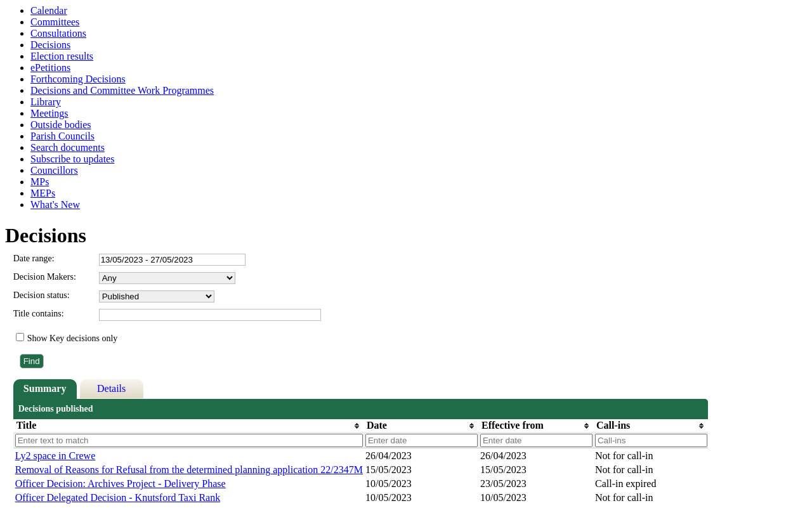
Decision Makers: (45, 277)
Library (46, 102)
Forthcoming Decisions (78, 79)
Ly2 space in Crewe (56, 456)
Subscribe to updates (72, 159)
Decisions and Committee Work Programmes (122, 90)
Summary (45, 388)
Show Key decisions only (73, 338)
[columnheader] (188, 426)
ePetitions (50, 68)
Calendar (49, 10)
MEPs (43, 193)
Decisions (50, 45)
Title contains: (39, 314)
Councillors (54, 170)
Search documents (68, 147)
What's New (55, 205)
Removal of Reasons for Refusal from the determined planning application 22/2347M (189, 470)
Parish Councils (62, 136)
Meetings (49, 113)
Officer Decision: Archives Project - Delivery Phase (121, 484)
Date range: (34, 258)
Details (111, 388)
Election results (62, 56)
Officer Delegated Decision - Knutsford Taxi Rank (118, 498)
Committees (55, 22)
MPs (40, 182)
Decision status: (42, 295)
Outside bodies (61, 125)
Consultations (58, 33)
